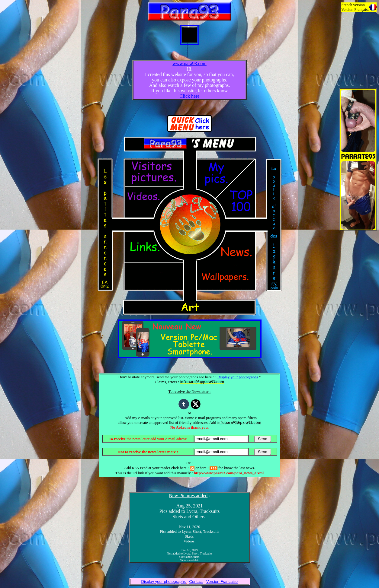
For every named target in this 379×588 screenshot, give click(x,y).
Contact (196, 582)
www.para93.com (189, 64)
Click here (189, 96)
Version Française (222, 582)
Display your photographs (238, 377)
